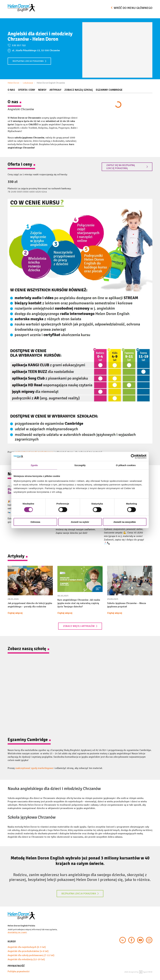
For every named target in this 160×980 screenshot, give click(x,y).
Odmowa (35, 522)
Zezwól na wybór (80, 522)
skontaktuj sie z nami (17, 932)
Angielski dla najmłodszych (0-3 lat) (27, 947)
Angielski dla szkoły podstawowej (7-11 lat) (31, 955)
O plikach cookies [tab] (126, 465)
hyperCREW (146, 972)
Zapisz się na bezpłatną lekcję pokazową (127, 167)
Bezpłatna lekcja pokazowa (29, 61)
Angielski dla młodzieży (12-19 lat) (26, 959)
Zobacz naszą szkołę (79, 90)
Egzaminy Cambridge (109, 90)
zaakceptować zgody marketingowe (34, 768)
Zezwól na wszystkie (125, 522)
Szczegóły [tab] (80, 465)
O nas (11, 90)
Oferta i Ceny (27, 90)
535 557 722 (19, 45)
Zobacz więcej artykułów (80, 626)
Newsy (42, 90)
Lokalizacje (28, 83)
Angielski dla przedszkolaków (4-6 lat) (28, 951)
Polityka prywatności (19, 971)
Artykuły (55, 90)
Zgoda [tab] (34, 465)
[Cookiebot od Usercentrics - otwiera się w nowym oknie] (133, 456)
